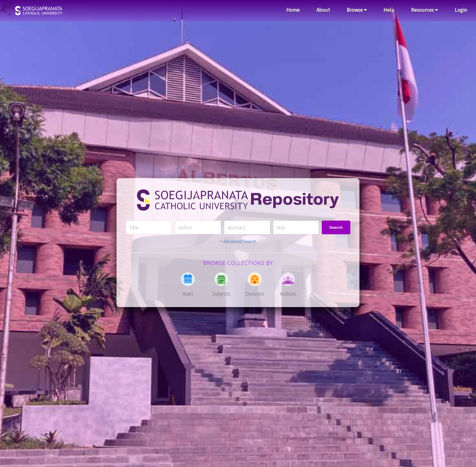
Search (336, 227)
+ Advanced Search (238, 241)
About (323, 10)
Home (293, 10)
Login (461, 10)
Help (389, 10)
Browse (357, 10)
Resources (425, 10)
